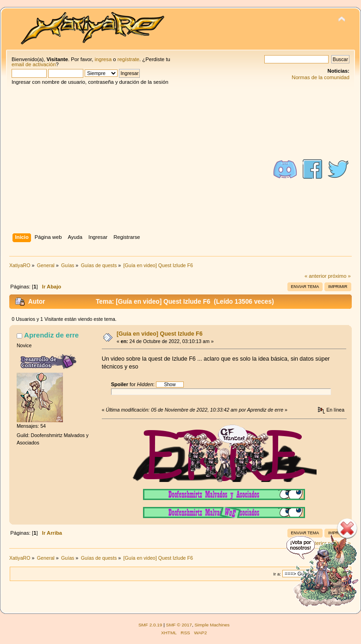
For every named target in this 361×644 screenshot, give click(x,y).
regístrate (128, 59)
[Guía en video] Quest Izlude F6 (160, 334)
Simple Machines (212, 625)
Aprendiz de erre (51, 335)
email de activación (34, 64)
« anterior (315, 276)
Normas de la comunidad (321, 77)
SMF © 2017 (179, 625)
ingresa (103, 59)
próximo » (339, 276)
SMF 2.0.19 (150, 625)
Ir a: (277, 574)
